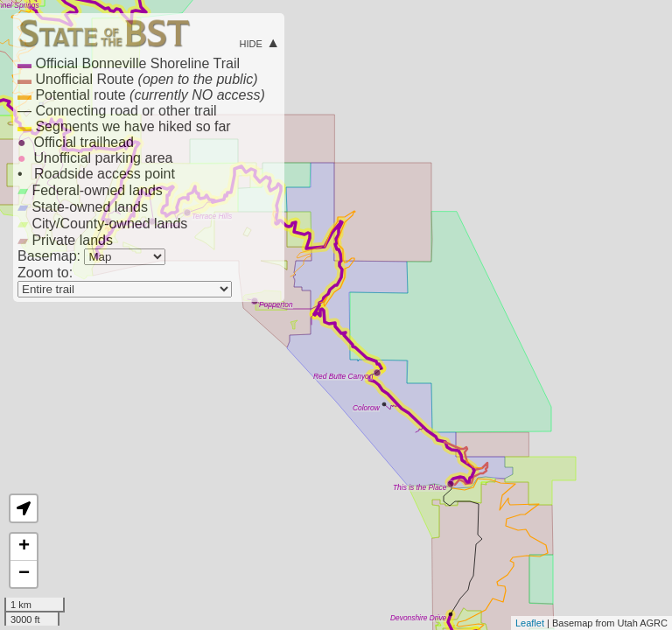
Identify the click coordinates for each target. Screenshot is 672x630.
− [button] (24, 574)
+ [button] (24, 547)
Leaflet (530, 623)
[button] (24, 508)
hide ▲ (259, 42)
